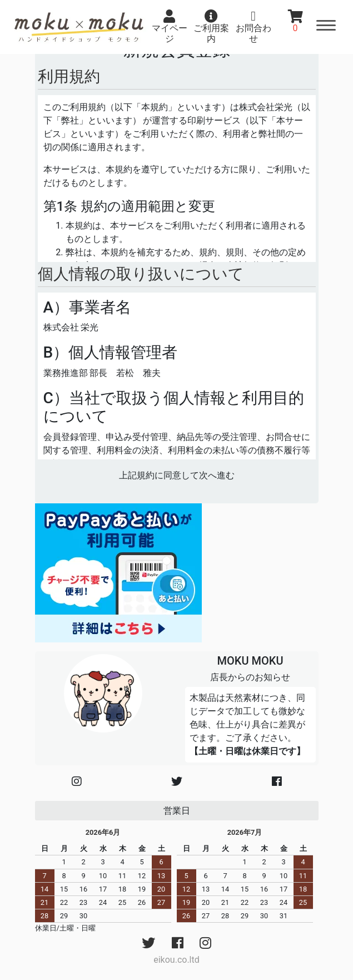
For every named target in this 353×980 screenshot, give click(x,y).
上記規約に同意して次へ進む (177, 475)
